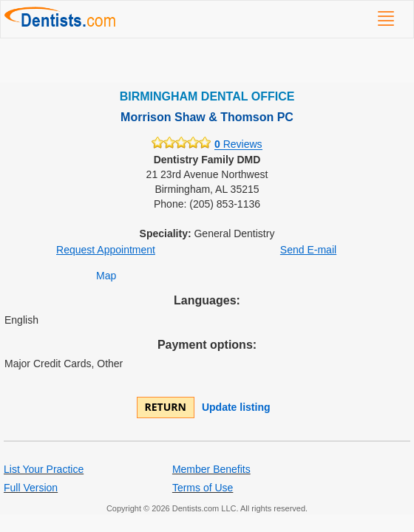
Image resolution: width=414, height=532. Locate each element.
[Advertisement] (207, 61)
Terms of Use (203, 488)
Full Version (31, 488)
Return (166, 407)
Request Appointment (106, 250)
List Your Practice (44, 469)
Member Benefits (211, 469)
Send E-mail (308, 250)
